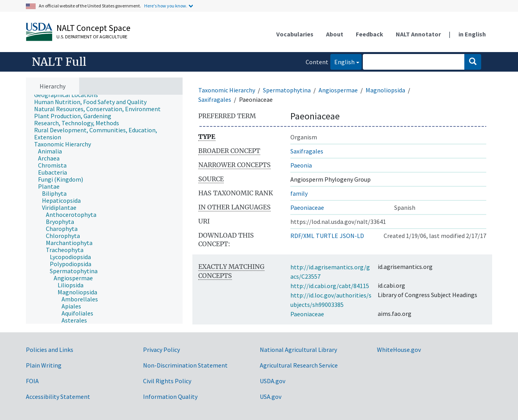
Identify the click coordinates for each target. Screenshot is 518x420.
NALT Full (59, 62)
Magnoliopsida (385, 90)
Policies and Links (50, 350)
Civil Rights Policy (167, 381)
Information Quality (170, 397)
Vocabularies (295, 34)
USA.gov (271, 397)
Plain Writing (44, 365)
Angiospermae (338, 90)
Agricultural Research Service (299, 365)
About (335, 34)
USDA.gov (273, 381)
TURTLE (327, 236)
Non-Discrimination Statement (185, 365)
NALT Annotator (418, 34)
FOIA (32, 381)
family (299, 193)
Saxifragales (215, 99)
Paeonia (301, 165)
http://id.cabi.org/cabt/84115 (330, 286)
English (342, 61)
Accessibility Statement (58, 397)
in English (472, 34)
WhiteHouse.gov (399, 350)
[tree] (104, 209)
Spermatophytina (287, 90)
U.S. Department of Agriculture (92, 37)
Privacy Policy (161, 350)
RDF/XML (302, 236)
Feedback (369, 34)
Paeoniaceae (307, 207)
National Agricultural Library (298, 350)
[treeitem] (69, 95)
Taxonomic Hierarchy (227, 90)
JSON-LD (352, 236)
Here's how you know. (166, 6)
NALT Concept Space (93, 28)
